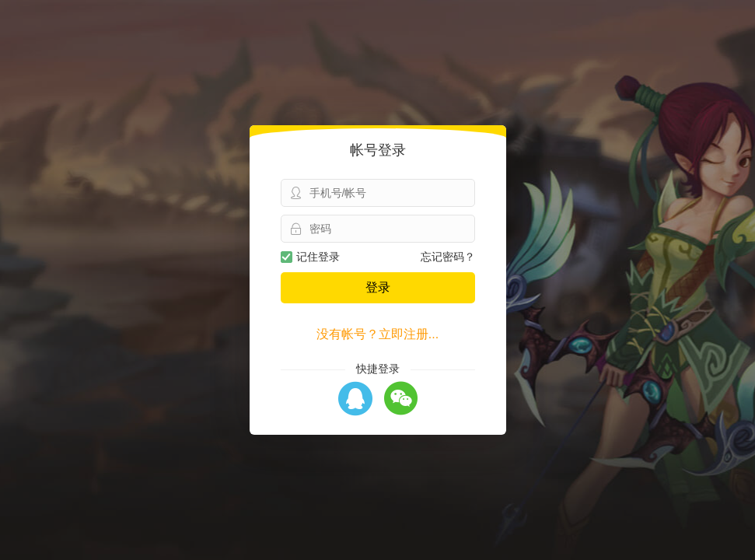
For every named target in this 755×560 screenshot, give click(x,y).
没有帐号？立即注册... (377, 334)
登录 (378, 287)
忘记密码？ (448, 257)
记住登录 (310, 257)
